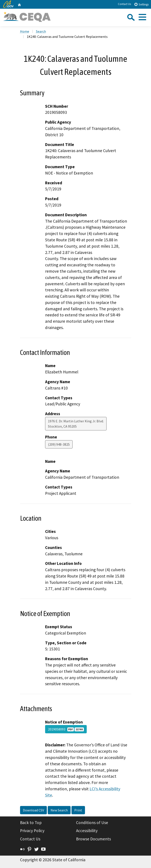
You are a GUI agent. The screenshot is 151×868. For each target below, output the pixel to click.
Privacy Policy (32, 831)
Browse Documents (93, 839)
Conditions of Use (92, 823)
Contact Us (124, 4)
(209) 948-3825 (59, 444)
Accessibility (87, 831)
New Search (59, 810)
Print (78, 810)
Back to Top (31, 823)
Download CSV (33, 810)
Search (41, 31)
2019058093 (66, 729)
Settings (141, 4)
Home (25, 31)
